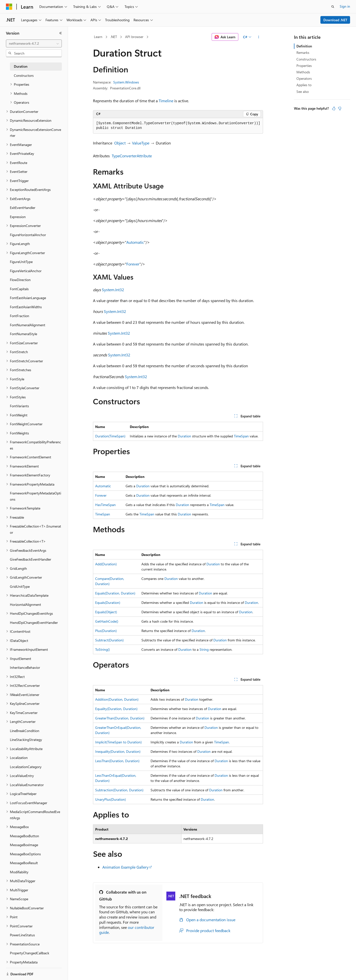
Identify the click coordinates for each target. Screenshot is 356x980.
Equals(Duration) (108, 602)
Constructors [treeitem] (24, 75)
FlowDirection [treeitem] (20, 280)
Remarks (303, 52)
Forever (133, 264)
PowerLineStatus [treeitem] (22, 935)
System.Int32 (113, 290)
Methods (303, 72)
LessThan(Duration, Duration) (117, 761)
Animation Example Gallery (125, 867)
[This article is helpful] (334, 108)
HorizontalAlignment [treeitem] (25, 604)
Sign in (345, 6)
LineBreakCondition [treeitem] (25, 731)
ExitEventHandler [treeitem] (23, 208)
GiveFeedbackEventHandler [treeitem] (31, 559)
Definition (304, 46)
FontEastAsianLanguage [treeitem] (28, 298)
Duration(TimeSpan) (110, 436)
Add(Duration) (106, 564)
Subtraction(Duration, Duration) (119, 790)
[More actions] (259, 37)
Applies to (304, 85)
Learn (98, 37)
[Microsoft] (9, 7)
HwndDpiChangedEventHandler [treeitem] (34, 623)
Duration (184, 436)
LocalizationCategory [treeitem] (26, 767)
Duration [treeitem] (21, 66)
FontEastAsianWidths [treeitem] (26, 307)
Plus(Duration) (106, 631)
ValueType (141, 143)
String (204, 649)
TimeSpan (241, 436)
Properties (304, 66)
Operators (304, 78)
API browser (134, 37)
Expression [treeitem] (18, 217)
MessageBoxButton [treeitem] (24, 836)
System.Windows (126, 82)
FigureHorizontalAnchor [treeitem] (28, 235)
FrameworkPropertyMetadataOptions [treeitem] (35, 496)
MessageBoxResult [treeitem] (24, 863)
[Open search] (333, 7)
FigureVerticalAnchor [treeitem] (26, 271)
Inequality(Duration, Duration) (118, 751)
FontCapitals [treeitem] (19, 289)
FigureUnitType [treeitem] (21, 262)
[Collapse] (61, 33)
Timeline (166, 101)
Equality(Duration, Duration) (116, 709)
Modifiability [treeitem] (19, 872)
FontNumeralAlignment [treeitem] (28, 325)
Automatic (135, 242)
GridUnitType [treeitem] (20, 586)
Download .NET (335, 20)
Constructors (306, 59)
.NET (114, 37)
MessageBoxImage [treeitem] (24, 845)
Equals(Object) (106, 612)
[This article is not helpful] (340, 108)
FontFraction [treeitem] (20, 316)
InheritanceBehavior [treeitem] (25, 667)
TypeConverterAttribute (132, 156)
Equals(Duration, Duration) (115, 593)
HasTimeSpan (105, 505)
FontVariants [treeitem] (19, 406)
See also (303, 92)
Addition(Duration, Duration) (117, 699)
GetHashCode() (107, 621)
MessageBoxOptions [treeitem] (25, 854)
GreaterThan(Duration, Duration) (120, 718)
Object (120, 143)
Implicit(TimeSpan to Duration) (118, 742)
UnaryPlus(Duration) (111, 799)
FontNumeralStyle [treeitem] (23, 334)
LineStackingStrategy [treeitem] (26, 740)
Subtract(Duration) (109, 640)
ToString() (102, 649)
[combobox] (34, 43)
